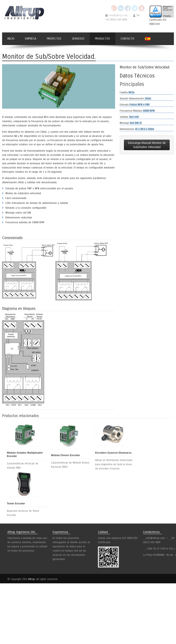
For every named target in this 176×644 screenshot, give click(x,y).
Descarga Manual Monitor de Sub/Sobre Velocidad (147, 145)
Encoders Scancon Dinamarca (113, 453)
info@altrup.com (118, 15)
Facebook (128, 8)
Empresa (31, 39)
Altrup (32, 579)
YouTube (142, 8)
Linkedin (121, 8)
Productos (102, 39)
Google (114, 8)
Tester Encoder (16, 504)
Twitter (135, 8)
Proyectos (54, 39)
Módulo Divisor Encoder (66, 455)
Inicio (11, 39)
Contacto (127, 39)
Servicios (78, 39)
